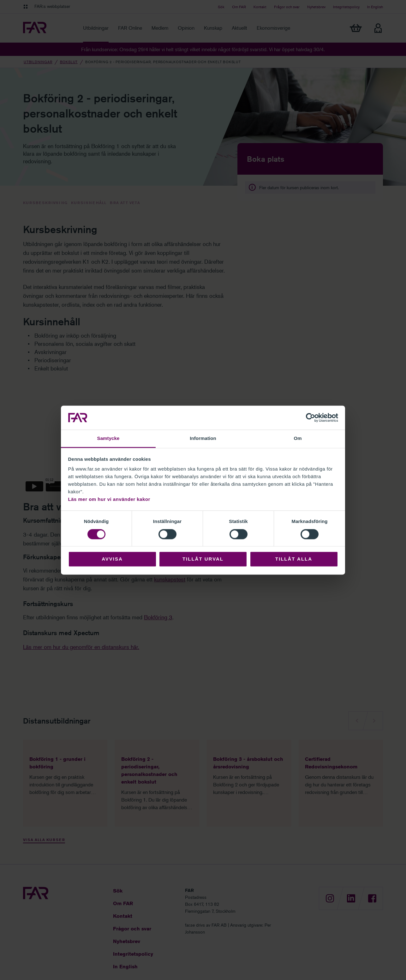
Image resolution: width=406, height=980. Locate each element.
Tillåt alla (294, 559)
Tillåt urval (203, 559)
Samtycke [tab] (108, 439)
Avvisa (112, 559)
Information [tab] (203, 439)
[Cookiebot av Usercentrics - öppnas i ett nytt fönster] (310, 418)
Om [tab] (298, 439)
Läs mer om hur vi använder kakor (109, 499)
